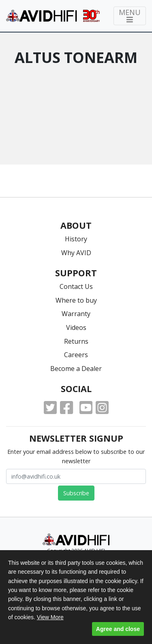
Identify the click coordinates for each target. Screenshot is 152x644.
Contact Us (76, 286)
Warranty (76, 314)
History (76, 239)
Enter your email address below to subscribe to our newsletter (76, 456)
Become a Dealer (76, 369)
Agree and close (118, 629)
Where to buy (76, 300)
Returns (76, 341)
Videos (76, 327)
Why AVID (76, 253)
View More (50, 617)
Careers (76, 355)
